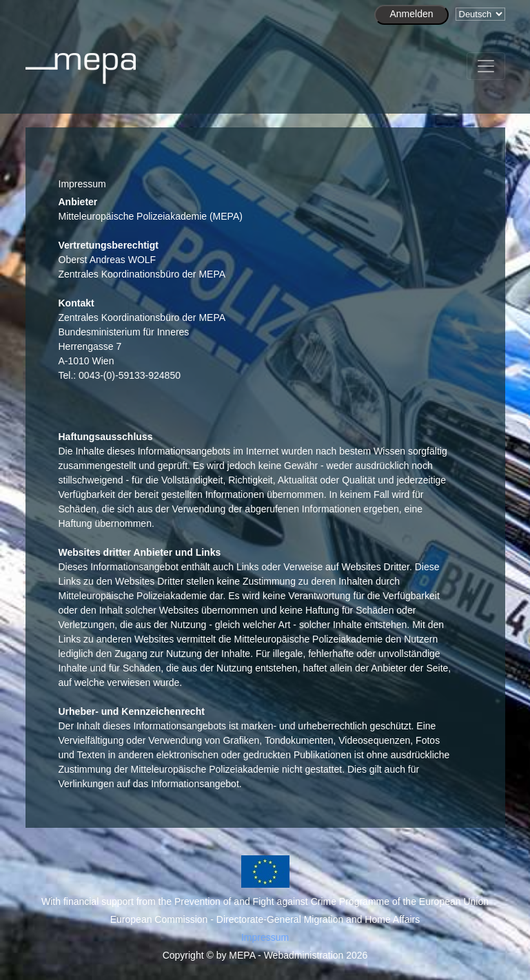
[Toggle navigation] (486, 66)
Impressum (265, 937)
